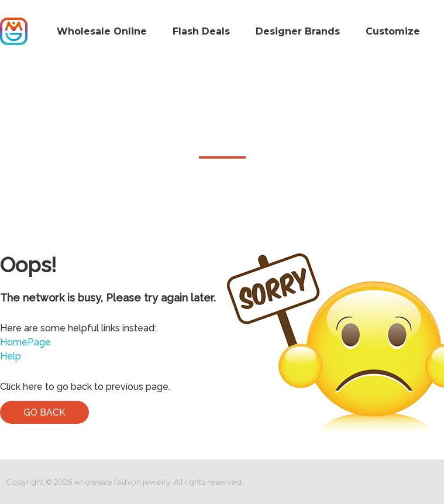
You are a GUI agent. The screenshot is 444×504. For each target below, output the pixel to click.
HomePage (25, 342)
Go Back (44, 412)
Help (11, 356)
